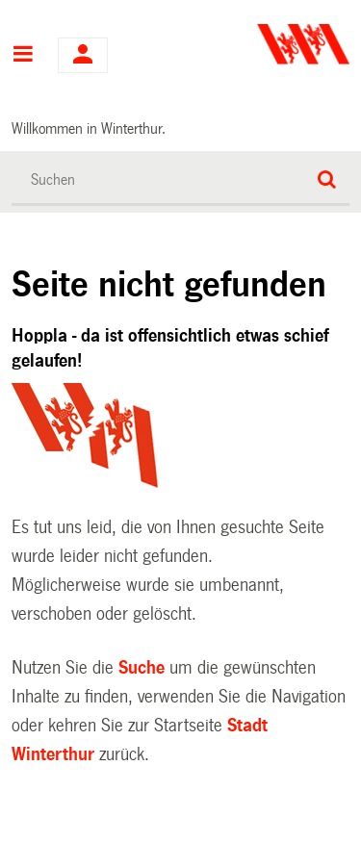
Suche (142, 668)
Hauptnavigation (23, 56)
